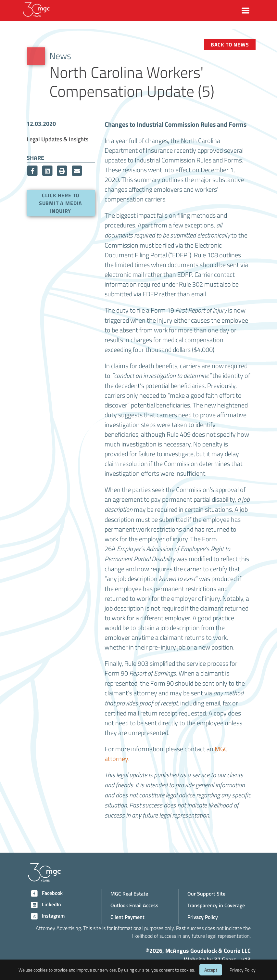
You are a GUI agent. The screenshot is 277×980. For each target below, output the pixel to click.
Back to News (230, 44)
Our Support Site (206, 893)
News (60, 56)
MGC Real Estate (129, 893)
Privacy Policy (203, 917)
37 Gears (225, 959)
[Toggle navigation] (245, 11)
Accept (211, 970)
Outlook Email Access (134, 905)
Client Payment (127, 917)
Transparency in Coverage (216, 905)
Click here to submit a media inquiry (61, 203)
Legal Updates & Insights (57, 139)
